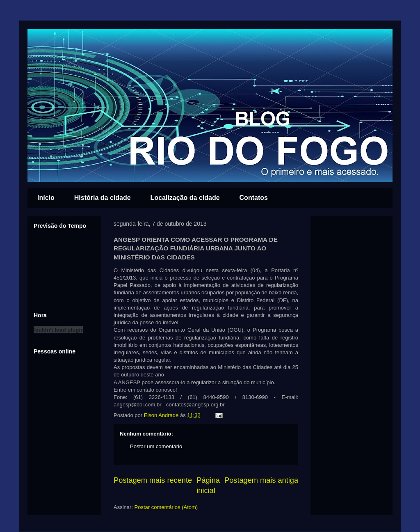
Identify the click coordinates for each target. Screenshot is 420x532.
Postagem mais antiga (261, 480)
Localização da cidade (185, 198)
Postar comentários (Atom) (166, 507)
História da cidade (103, 198)
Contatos (254, 198)
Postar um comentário (156, 446)
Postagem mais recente (153, 480)
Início (46, 198)
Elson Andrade (162, 415)
